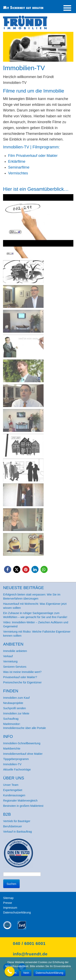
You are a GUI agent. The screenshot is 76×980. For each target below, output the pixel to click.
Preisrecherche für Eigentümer (22, 682)
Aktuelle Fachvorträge (17, 770)
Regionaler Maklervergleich (20, 801)
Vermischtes (18, 173)
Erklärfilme (17, 161)
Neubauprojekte (13, 703)
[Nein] (71, 969)
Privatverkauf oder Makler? (20, 677)
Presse (8, 903)
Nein (26, 973)
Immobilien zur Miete (16, 713)
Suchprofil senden (15, 708)
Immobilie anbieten (15, 651)
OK (15, 973)
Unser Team (11, 785)
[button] (38, 214)
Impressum (10, 908)
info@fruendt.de (30, 954)
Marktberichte (12, 749)
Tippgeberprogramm (16, 759)
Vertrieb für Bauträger (17, 821)
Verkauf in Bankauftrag (18, 832)
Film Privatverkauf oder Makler (33, 156)
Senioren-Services (15, 667)
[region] (38, 375)
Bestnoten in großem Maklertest (23, 806)
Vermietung (10, 661)
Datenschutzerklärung (17, 912)
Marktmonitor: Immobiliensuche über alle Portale (25, 726)
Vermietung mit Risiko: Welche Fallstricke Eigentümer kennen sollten (37, 634)
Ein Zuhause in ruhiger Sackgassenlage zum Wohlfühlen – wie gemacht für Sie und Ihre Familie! (35, 615)
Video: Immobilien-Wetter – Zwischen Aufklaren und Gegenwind (36, 624)
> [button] (68, 213)
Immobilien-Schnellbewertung (22, 743)
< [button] (8, 213)
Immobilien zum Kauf (17, 698)
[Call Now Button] (10, 972)
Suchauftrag (11, 719)
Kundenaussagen (14, 795)
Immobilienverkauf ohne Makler (23, 754)
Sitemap (8, 898)
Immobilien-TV (12, 764)
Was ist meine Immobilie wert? (22, 672)
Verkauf (8, 656)
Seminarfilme (19, 167)
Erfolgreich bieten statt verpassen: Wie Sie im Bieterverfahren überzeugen (32, 597)
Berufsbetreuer (13, 826)
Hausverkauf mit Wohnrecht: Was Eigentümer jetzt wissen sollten (35, 606)
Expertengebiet (13, 790)
